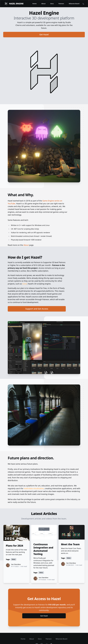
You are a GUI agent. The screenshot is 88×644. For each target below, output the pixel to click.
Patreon (61, 4)
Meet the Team (70, 544)
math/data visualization (34, 488)
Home (34, 4)
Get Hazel (44, 35)
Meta (13, 559)
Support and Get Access (37, 309)
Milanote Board (74, 4)
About (43, 4)
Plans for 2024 (14, 546)
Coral (25, 284)
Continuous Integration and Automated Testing (43, 549)
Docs (52, 4)
